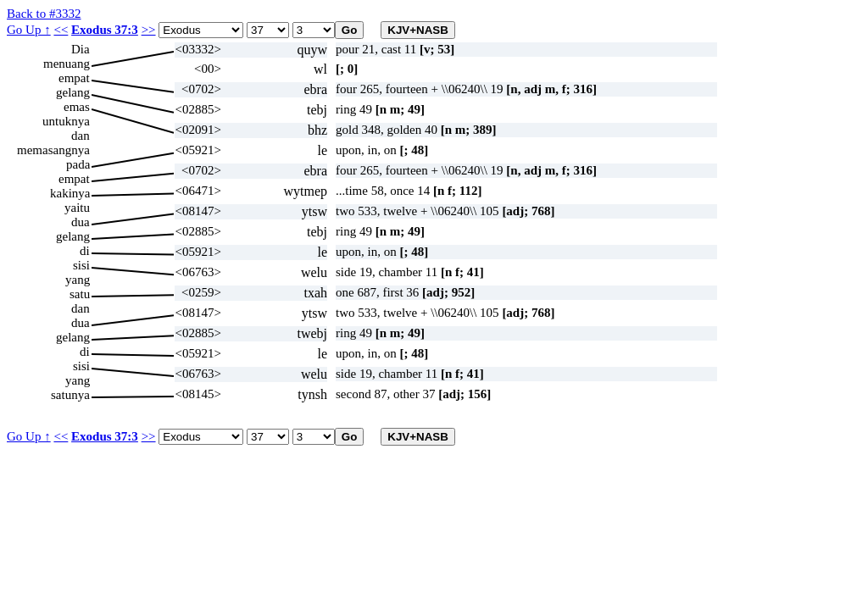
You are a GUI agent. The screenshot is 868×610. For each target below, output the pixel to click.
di (85, 251)
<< (61, 30)
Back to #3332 (44, 14)
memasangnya (53, 150)
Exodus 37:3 (105, 30)
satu (80, 294)
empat (74, 78)
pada (78, 164)
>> (149, 30)
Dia (81, 49)
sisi (81, 265)
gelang (73, 92)
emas (77, 107)
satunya (70, 395)
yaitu (77, 208)
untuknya (66, 121)
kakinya (70, 193)
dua (81, 222)
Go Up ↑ (29, 30)
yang (78, 280)
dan (81, 136)
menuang (67, 64)
